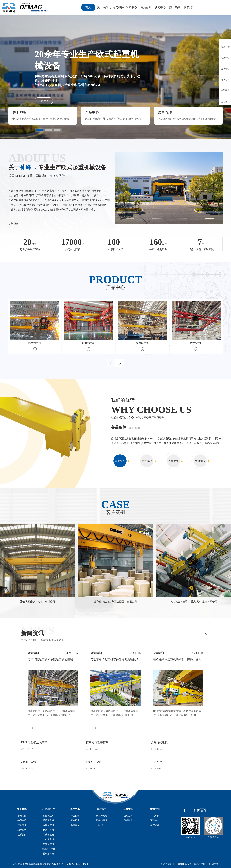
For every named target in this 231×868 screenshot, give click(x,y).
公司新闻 (128, 816)
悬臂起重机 (48, 844)
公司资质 (22, 820)
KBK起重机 (48, 839)
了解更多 (44, 101)
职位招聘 (22, 830)
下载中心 (155, 820)
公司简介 (22, 816)
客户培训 (155, 825)
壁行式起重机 (48, 849)
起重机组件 (48, 816)
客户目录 (75, 820)
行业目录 (75, 816)
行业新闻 (128, 820)
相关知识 (155, 816)
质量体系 (22, 825)
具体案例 (75, 825)
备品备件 (102, 825)
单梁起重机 (48, 820)
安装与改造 (102, 816)
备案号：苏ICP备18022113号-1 (72, 864)
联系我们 (22, 835)
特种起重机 (48, 854)
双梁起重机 (48, 825)
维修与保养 (102, 820)
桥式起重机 (48, 830)
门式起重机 (48, 835)
